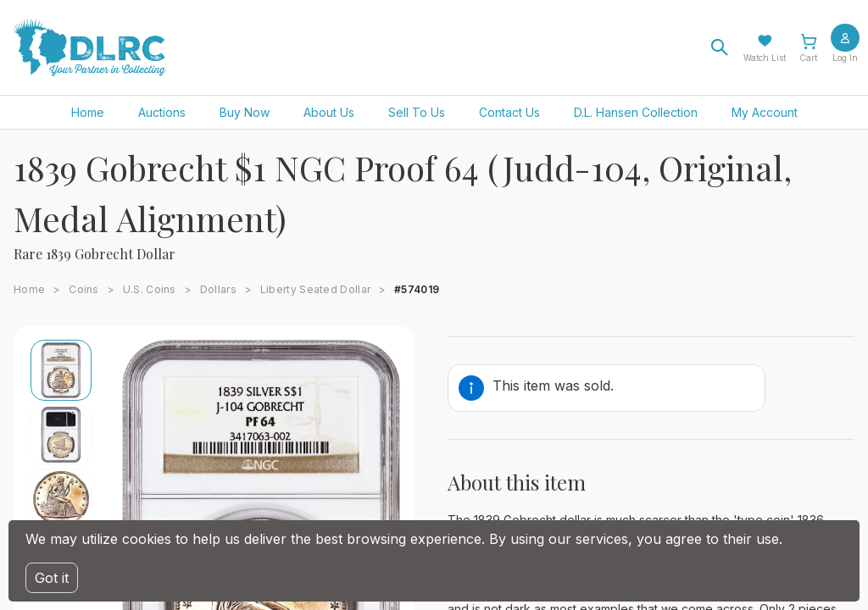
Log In (845, 58)
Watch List (765, 58)
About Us (329, 112)
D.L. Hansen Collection (636, 112)
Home (88, 112)
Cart (808, 58)
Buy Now (245, 112)
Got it (52, 578)
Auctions (162, 112)
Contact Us (509, 112)
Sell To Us (417, 112)
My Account (765, 112)
